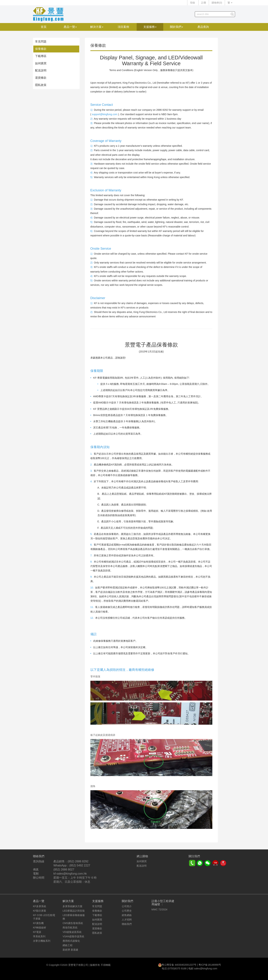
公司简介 (127, 906)
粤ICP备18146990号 (210, 965)
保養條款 (41, 49)
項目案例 (123, 27)
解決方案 (68, 901)
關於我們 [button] (177, 27)
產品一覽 (39, 901)
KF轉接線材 (40, 928)
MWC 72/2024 (159, 909)
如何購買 (41, 63)
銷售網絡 (127, 915)
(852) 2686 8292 (78, 861)
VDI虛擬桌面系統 (72, 932)
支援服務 (98, 901)
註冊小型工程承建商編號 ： (163, 903)
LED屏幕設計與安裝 (74, 911)
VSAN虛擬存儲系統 (73, 936)
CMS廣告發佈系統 (73, 923)
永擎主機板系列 (42, 941)
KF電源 (37, 932)
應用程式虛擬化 (71, 941)
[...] (212, 14)
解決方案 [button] (97, 27)
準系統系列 (39, 936)
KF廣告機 (38, 923)
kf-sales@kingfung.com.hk (70, 874)
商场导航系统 (70, 928)
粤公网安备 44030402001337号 (179, 965)
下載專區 (41, 56)
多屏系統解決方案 (72, 906)
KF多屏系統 (40, 906)
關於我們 (127, 901)
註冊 (204, 3)
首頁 (44, 27)
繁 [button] (230, 3)
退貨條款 (41, 78)
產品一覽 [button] (70, 27)
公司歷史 (127, 911)
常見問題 (41, 42)
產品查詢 (203, 27)
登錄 (192, 3)
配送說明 (41, 70)
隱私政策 (41, 85)
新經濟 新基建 (70, 950)
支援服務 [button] (150, 27)
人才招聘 (127, 920)
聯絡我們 (127, 924)
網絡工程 (68, 945)
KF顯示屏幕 (40, 911)
